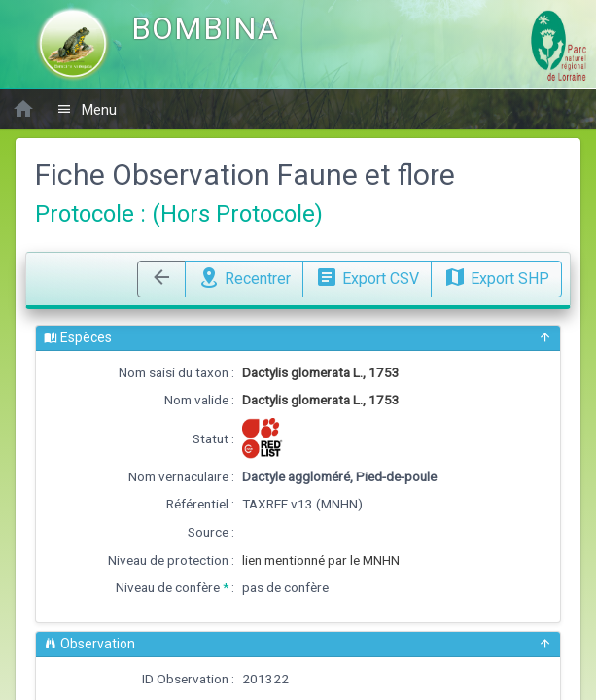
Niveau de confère (168, 587)
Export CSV (367, 276)
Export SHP (496, 276)
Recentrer (244, 276)
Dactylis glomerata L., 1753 (321, 372)
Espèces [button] (298, 338)
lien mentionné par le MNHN (321, 560)
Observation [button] (298, 644)
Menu (87, 109)
